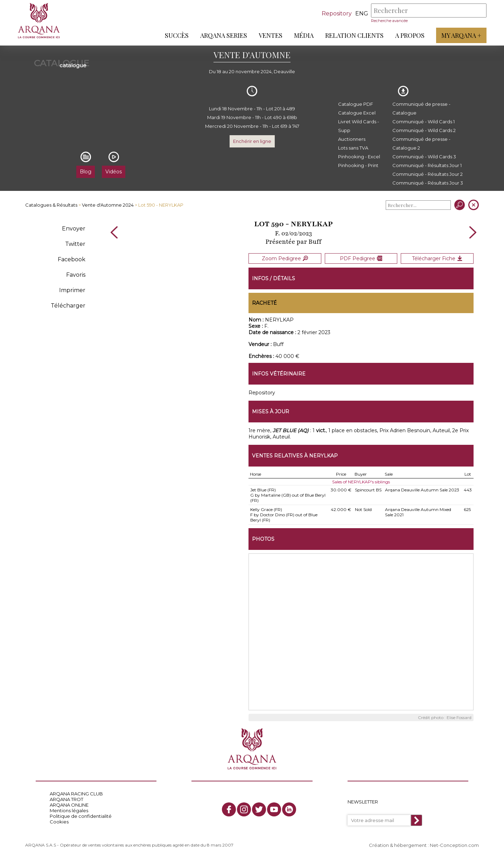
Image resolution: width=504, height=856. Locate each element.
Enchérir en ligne (252, 141)
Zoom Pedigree (285, 258)
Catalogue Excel (357, 113)
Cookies (59, 821)
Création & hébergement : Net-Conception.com (424, 844)
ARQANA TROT (66, 799)
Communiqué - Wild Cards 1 (423, 122)
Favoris (76, 275)
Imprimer (72, 290)
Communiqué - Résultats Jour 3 (428, 183)
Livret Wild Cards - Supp (359, 126)
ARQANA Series (224, 35)
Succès (177, 35)
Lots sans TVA (353, 148)
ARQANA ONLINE (69, 805)
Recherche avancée (389, 21)
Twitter (75, 244)
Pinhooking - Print (358, 165)
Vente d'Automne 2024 (108, 205)
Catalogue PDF (356, 104)
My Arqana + (461, 35)
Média (304, 35)
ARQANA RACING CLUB (76, 793)
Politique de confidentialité (81, 816)
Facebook (72, 259)
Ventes (271, 35)
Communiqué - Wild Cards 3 (424, 157)
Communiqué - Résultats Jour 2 (428, 174)
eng (362, 13)
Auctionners (352, 139)
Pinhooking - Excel (359, 157)
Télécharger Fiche (437, 258)
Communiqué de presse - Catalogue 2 (421, 143)
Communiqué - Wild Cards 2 (424, 130)
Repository (337, 13)
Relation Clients (354, 35)
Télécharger (68, 306)
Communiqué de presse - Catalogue (421, 108)
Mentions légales (69, 810)
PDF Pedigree (361, 258)
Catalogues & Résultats (51, 205)
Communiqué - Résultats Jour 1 (427, 165)
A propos (410, 35)
